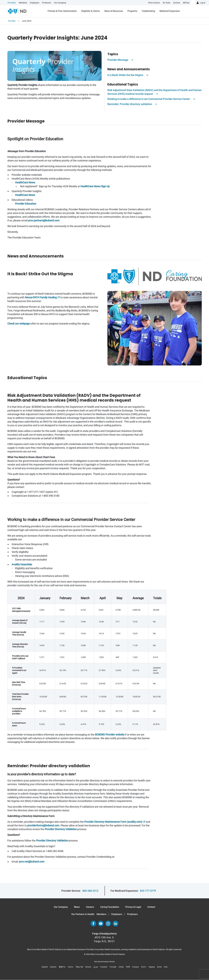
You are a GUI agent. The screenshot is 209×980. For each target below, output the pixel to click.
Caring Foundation (110, 907)
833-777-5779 (148, 891)
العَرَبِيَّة (96, 967)
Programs (132, 11)
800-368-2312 (90, 891)
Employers (35, 3)
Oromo (71, 967)
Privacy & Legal (133, 907)
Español (45, 967)
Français (135, 967)
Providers (12, 3)
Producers (47, 3)
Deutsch (53, 967)
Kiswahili (104, 967)
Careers (90, 907)
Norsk (159, 967)
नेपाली (128, 967)
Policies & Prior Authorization (62, 11)
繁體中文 (62, 967)
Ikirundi (88, 967)
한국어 (144, 967)
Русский (113, 967)
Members (23, 3)
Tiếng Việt (79, 967)
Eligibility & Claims (91, 11)
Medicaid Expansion (170, 11)
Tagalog (152, 967)
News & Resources (114, 11)
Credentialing (148, 11)
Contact (151, 907)
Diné (166, 967)
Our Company (60, 3)
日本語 (121, 967)
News (77, 907)
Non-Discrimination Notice (104, 962)
